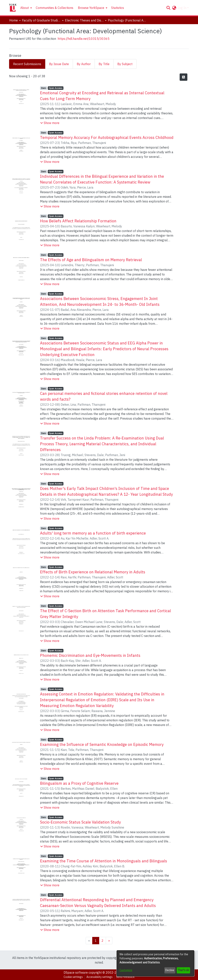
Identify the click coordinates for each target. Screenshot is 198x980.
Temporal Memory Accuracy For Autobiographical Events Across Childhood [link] (107, 137)
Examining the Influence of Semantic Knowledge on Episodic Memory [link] (102, 744)
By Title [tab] (104, 64)
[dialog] (155, 963)
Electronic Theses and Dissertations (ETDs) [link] (84, 20)
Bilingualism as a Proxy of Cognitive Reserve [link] (79, 783)
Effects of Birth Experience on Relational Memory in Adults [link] (93, 572)
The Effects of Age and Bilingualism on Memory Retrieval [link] (91, 260)
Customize (126, 970)
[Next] (109, 941)
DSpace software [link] (76, 972)
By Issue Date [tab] (59, 64)
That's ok (183, 970)
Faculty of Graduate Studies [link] (41, 20)
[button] (168, 8)
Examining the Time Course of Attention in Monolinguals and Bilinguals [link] (104, 861)
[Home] (13, 8)
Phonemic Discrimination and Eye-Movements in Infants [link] (90, 655)
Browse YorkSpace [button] (91, 8)
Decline (170, 970)
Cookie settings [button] (73, 977)
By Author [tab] (84, 64)
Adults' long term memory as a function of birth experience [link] (93, 533)
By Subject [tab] (125, 64)
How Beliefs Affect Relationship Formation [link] (78, 221)
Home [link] (14, 20)
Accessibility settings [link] (99, 977)
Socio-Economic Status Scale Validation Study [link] (80, 822)
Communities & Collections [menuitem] (55, 8)
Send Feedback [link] (125, 977)
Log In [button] (182, 8)
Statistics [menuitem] (118, 8)
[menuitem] (26, 8)
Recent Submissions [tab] (27, 64)
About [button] (25, 8)
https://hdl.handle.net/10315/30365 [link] (84, 39)
